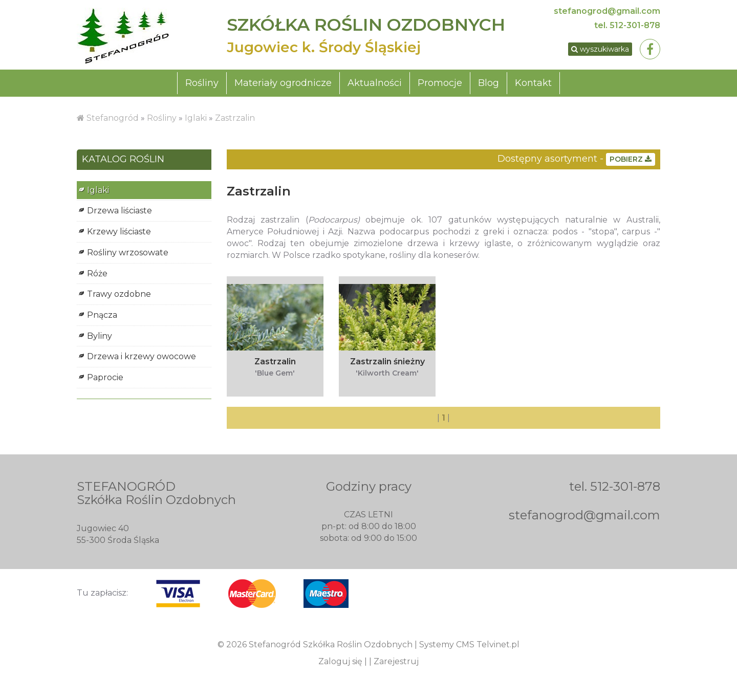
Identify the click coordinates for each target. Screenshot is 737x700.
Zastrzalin (235, 120)
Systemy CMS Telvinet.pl (469, 647)
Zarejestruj (396, 663)
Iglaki (196, 120)
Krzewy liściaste (119, 234)
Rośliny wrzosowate (128, 255)
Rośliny (202, 85)
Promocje (440, 85)
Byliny (100, 338)
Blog (489, 85)
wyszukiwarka (595, 50)
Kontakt (533, 85)
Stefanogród (113, 120)
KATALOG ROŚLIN (123, 162)
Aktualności (375, 85)
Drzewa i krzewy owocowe (142, 358)
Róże (97, 276)
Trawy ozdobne (119, 296)
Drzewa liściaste (120, 213)
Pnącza (102, 317)
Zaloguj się (340, 663)
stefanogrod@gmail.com (607, 11)
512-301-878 (635, 25)
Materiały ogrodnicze (283, 85)
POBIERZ (631, 161)
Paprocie (105, 379)
